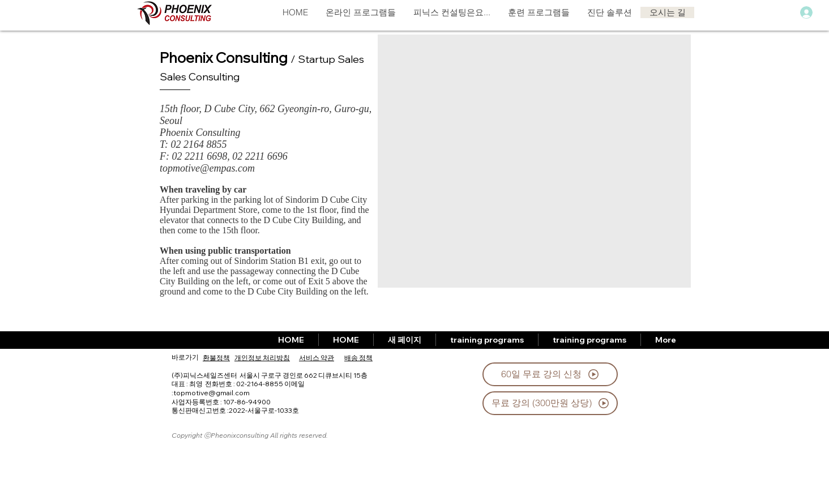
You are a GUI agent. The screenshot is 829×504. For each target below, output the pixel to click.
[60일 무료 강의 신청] (550, 374)
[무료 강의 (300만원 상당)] (550, 403)
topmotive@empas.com (207, 168)
